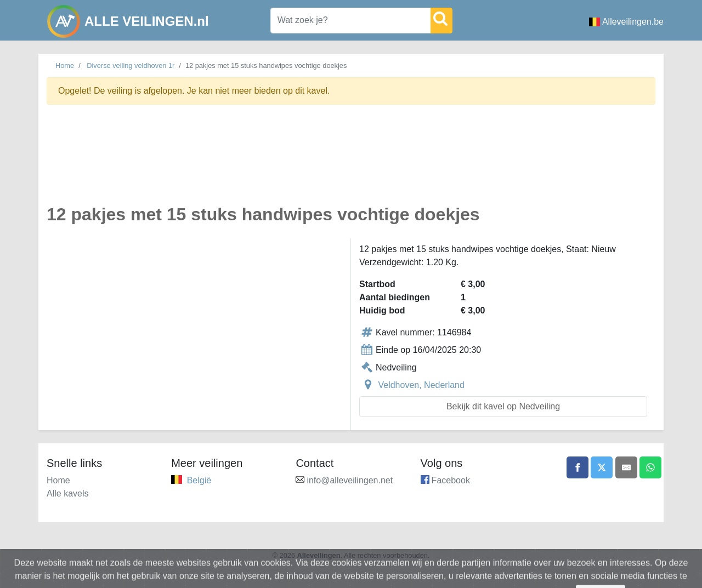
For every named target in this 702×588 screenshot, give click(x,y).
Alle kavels (67, 493)
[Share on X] (602, 467)
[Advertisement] (351, 161)
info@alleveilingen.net (350, 480)
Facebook (451, 480)
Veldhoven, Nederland (421, 385)
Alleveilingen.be (626, 22)
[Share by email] (626, 467)
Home (65, 65)
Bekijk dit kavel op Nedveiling (503, 406)
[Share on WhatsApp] (650, 467)
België (199, 480)
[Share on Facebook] (578, 467)
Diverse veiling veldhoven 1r (131, 65)
